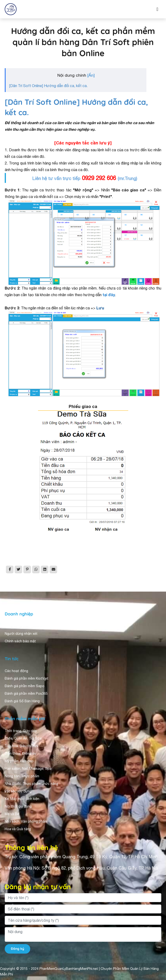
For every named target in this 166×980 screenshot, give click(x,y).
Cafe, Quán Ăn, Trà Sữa (23, 738)
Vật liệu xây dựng (18, 791)
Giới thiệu (12, 626)
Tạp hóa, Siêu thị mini (21, 746)
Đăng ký (17, 949)
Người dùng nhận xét (21, 634)
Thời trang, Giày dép (21, 731)
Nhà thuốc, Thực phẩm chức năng (31, 784)
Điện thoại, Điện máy (20, 753)
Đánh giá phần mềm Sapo (25, 686)
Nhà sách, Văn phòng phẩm (26, 821)
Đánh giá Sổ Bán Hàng (22, 701)
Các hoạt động (16, 671)
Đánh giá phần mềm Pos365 (26, 694)
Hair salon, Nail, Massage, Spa (28, 769)
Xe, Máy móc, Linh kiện (22, 799)
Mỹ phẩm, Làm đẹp (19, 761)
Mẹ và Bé (12, 814)
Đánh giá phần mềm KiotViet (27, 678)
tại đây (109, 295)
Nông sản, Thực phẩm (22, 776)
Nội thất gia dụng (18, 806)
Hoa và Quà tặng (18, 829)
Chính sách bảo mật (20, 641)
